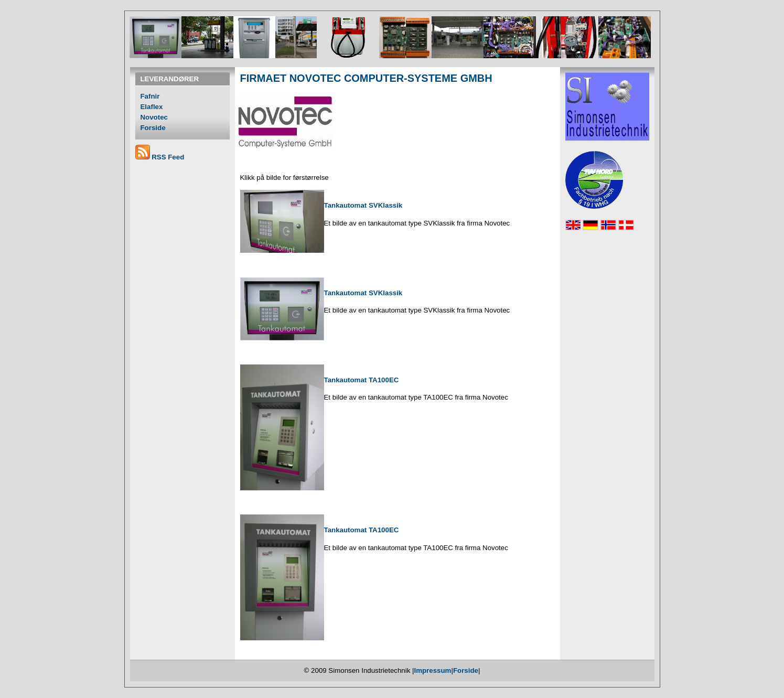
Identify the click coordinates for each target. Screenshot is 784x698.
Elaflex (152, 107)
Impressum (432, 670)
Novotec (154, 117)
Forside (153, 128)
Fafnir (150, 96)
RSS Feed (168, 157)
